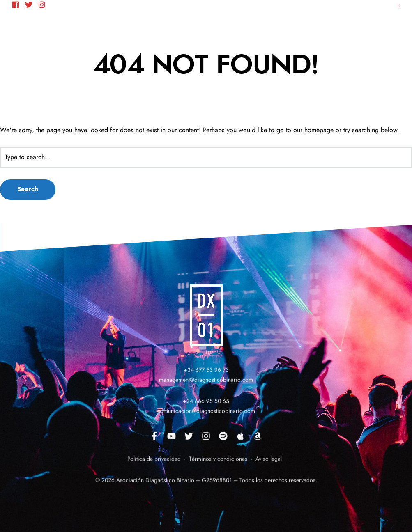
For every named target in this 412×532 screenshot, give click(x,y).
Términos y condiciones (217, 464)
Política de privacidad (154, 464)
